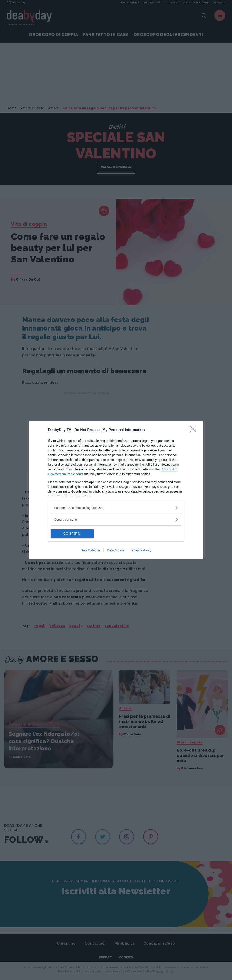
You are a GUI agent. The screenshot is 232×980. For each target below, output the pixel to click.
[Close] (194, 430)
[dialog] (116, 490)
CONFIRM (72, 534)
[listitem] (116, 508)
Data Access (116, 550)
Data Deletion (90, 550)
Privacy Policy (141, 550)
